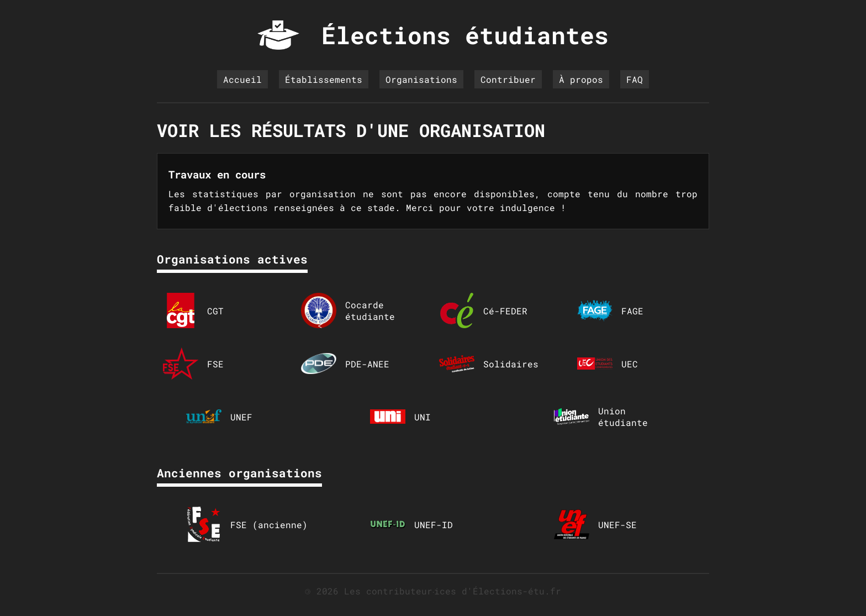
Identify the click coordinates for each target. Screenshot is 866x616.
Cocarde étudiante (348, 310)
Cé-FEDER (483, 310)
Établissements (324, 79)
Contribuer (508, 79)
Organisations (421, 79)
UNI (400, 417)
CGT (193, 310)
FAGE (610, 310)
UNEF (219, 417)
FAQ (635, 79)
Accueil (242, 79)
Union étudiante (601, 417)
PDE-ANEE (345, 364)
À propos (581, 79)
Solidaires (489, 364)
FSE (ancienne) (247, 524)
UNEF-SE (595, 524)
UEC (608, 364)
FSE (193, 364)
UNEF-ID (411, 524)
